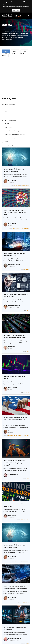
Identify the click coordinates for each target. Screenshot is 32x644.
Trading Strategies (10, 145)
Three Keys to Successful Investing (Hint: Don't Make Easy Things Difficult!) (15, 463)
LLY (16, 561)
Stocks (7, 142)
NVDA (26, 269)
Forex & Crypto (8, 127)
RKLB (23, 602)
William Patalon (13, 474)
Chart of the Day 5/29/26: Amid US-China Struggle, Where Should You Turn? (15, 212)
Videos (7, 111)
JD (21, 436)
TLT (21, 561)
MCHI (27, 228)
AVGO (18, 185)
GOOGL (22, 185)
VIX (26, 643)
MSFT (22, 520)
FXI (16, 436)
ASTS (27, 602)
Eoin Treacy (12, 515)
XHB (23, 561)
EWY (16, 228)
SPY (28, 436)
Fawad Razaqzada (14, 306)
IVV (20, 228)
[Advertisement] (16, 75)
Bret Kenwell (13, 388)
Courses (7, 115)
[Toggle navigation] (28, 16)
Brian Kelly (12, 347)
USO (25, 185)
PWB (28, 352)
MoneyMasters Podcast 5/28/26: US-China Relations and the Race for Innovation (15, 420)
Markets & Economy (10, 138)
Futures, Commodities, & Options (13, 131)
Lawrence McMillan (15, 638)
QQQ (27, 393)
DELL (27, 185)
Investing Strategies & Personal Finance (15, 134)
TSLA (25, 436)
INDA (18, 228)
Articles (7, 108)
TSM (22, 228)
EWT (14, 228)
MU (28, 269)
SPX (28, 310)
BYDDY (9, 436)
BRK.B (25, 561)
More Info (16, 10)
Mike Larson (12, 180)
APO (15, 185)
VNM (25, 228)
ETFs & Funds (8, 124)
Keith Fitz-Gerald (14, 265)
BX (20, 185)
